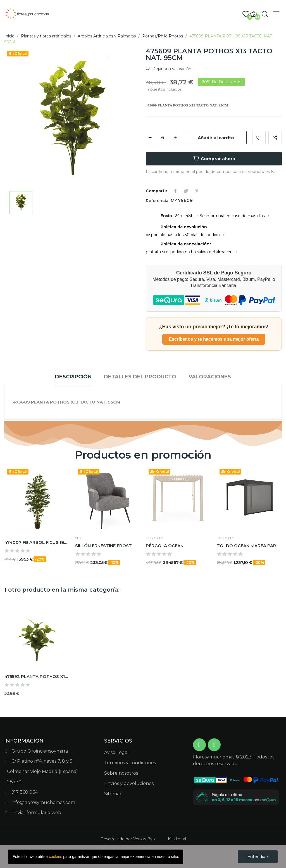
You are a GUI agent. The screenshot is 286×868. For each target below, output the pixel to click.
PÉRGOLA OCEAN (165, 546)
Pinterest (197, 191)
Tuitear (186, 191)
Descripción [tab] (73, 377)
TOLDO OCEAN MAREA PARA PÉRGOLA (249, 546)
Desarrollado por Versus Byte (128, 839)
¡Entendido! (258, 857)
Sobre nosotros (121, 773)
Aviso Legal (116, 752)
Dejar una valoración (171, 69)
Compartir (175, 191)
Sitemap (113, 794)
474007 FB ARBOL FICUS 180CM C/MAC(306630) (37, 542)
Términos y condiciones (130, 763)
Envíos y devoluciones (129, 783)
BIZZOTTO (155, 538)
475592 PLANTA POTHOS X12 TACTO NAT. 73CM (37, 676)
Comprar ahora (214, 159)
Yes (78, 538)
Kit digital (177, 839)
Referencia (158, 201)
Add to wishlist (259, 137)
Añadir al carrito (216, 138)
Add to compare (275, 137)
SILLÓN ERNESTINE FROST (103, 546)
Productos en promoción (143, 455)
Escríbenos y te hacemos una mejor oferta (214, 339)
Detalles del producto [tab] (140, 377)
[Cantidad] (163, 137)
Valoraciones (210, 377)
